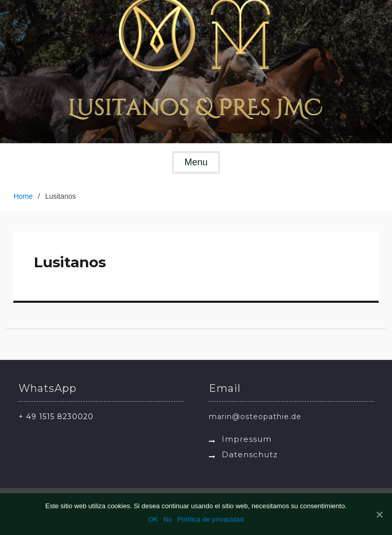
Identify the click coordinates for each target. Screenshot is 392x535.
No (168, 519)
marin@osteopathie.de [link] (255, 417)
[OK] (379, 514)
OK (153, 519)
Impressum (247, 439)
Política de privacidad (211, 519)
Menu (196, 162)
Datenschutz (250, 454)
